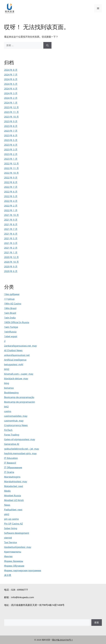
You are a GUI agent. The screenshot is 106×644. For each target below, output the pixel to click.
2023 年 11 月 (11, 112)
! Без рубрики (12, 294)
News (7, 505)
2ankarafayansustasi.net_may (20, 346)
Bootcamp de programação (19, 397)
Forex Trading (12, 435)
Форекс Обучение (14, 566)
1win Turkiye (11, 327)
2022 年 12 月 (11, 164)
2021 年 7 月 (11, 229)
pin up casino (11, 519)
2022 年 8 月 (11, 182)
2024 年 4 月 (11, 89)
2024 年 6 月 (11, 79)
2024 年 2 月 (11, 98)
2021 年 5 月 (11, 238)
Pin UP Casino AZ (13, 524)
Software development (17, 533)
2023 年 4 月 (11, 145)
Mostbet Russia (13, 495)
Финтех (8, 556)
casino (8, 411)
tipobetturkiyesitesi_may (18, 547)
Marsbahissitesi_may (16, 481)
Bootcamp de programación (20, 402)
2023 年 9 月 (11, 121)
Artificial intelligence (15, 360)
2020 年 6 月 (11, 271)
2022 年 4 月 (11, 201)
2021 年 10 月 (11, 215)
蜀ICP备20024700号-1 (62, 640)
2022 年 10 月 (11, 173)
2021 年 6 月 (11, 234)
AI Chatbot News (13, 350)
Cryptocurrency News (16, 425)
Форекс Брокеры (14, 561)
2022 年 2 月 (11, 206)
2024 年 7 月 (11, 75)
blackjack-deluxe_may (16, 378)
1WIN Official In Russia (17, 322)
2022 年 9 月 (11, 178)
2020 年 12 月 (11, 257)
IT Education (11, 458)
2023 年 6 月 (11, 135)
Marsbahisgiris (12, 477)
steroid (8, 538)
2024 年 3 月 (11, 93)
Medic (7, 491)
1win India (10, 318)
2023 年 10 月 (11, 117)
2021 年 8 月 (11, 224)
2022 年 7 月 (11, 187)
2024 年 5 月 (11, 84)
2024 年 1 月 (11, 103)
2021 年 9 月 (11, 220)
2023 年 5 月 (11, 140)
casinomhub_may (14, 421)
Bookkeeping (11, 392)
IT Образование (13, 467)
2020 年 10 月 (11, 262)
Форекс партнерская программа (23, 570)
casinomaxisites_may (16, 416)
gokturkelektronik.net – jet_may (22, 449)
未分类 (8, 575)
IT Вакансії (10, 463)
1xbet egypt (11, 336)
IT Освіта (9, 472)
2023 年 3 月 (11, 149)
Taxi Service (10, 542)
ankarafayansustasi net (17, 355)
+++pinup (9, 299)
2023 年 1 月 (11, 159)
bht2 (7, 369)
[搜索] (47, 45)
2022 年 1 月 (11, 210)
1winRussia (10, 332)
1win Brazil (10, 313)
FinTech (8, 430)
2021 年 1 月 (11, 252)
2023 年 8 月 (11, 126)
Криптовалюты (13, 552)
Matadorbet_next (14, 486)
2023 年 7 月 (11, 131)
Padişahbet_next (13, 510)
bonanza (9, 388)
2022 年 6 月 (11, 192)
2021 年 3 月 (11, 243)
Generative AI (12, 444)
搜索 (97, 622)
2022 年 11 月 (11, 168)
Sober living (11, 528)
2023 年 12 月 (11, 107)
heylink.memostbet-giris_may (20, 453)
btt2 (6, 407)
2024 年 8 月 (11, 70)
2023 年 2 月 (11, 154)
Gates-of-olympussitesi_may (20, 439)
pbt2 (7, 514)
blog (7, 383)
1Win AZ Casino (13, 304)
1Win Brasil (10, 308)
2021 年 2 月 (11, 248)
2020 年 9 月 (11, 267)
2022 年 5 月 (11, 196)
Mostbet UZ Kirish (14, 500)
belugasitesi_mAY (14, 364)
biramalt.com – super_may (19, 374)
